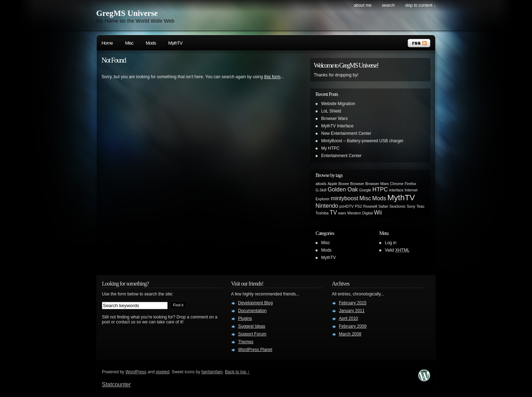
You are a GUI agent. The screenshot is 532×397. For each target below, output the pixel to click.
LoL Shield (331, 111)
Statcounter (116, 384)
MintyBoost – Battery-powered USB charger (362, 141)
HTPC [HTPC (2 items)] (380, 189)
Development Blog (255, 303)
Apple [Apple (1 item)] (332, 184)
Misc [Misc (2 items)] (365, 198)
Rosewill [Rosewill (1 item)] (370, 206)
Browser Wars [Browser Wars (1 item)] (377, 184)
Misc (129, 43)
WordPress (136, 372)
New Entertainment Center (346, 133)
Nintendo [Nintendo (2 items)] (327, 206)
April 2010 (348, 318)
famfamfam (212, 372)
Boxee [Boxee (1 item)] (344, 184)
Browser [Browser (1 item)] (357, 184)
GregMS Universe (127, 13)
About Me (363, 5)
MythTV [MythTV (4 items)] (401, 197)
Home (107, 43)
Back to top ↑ (237, 372)
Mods (151, 43)
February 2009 (353, 326)
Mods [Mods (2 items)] (379, 198)
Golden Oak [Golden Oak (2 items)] (343, 189)
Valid (397, 250)
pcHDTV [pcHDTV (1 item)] (347, 206)
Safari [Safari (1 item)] (383, 206)
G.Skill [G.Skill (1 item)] (321, 190)
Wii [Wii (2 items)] (378, 212)
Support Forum (252, 334)
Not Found (114, 60)
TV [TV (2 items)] (333, 212)
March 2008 (350, 334)
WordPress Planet (255, 350)
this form (272, 77)
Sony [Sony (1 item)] (411, 206)
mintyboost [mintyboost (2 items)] (345, 198)
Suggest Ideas (252, 326)
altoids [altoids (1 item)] (321, 184)
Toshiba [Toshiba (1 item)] (322, 213)
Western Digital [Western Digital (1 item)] (360, 213)
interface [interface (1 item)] (396, 190)
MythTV (175, 43)
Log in (391, 243)
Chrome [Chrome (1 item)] (397, 184)
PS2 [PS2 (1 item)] (358, 206)
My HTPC (330, 148)
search (388, 5)
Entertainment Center (341, 156)
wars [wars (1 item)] (342, 213)
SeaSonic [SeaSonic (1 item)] (398, 206)
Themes (246, 342)
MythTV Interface (337, 126)
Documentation (252, 311)
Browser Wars (334, 119)
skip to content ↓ (420, 5)
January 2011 (352, 311)
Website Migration (338, 104)
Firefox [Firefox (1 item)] (410, 184)
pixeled (163, 372)
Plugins (245, 318)
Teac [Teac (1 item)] (421, 206)
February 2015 (353, 303)
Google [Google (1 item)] (365, 190)
